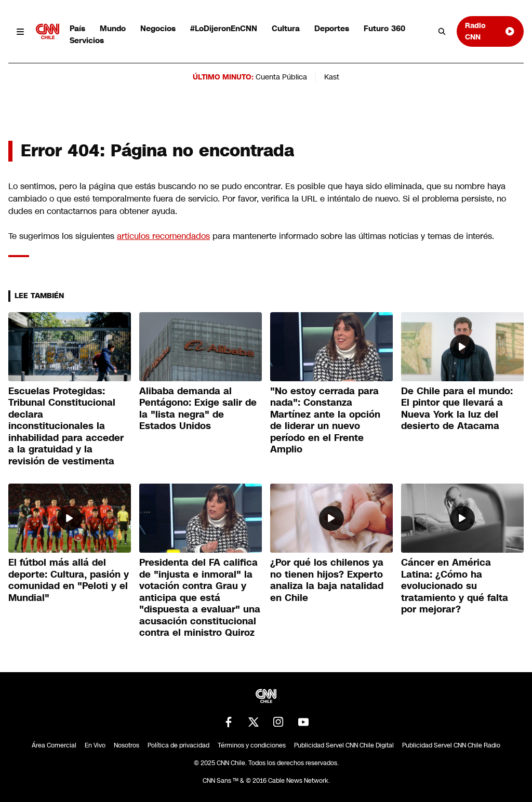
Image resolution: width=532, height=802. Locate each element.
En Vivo (95, 745)
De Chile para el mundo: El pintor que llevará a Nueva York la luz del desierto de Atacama (457, 409)
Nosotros (127, 745)
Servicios (87, 40)
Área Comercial (54, 745)
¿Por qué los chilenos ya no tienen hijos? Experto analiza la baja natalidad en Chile (327, 580)
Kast (332, 77)
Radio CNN (490, 31)
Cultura (286, 28)
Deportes (332, 28)
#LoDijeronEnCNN (224, 28)
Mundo (113, 28)
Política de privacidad (178, 745)
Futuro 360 (384, 28)
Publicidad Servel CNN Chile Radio (451, 745)
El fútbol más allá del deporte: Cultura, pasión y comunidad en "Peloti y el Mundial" (69, 580)
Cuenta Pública (281, 77)
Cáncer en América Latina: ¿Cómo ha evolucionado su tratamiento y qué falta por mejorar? (455, 586)
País (77, 28)
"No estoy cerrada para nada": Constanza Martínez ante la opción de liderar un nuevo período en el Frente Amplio (325, 420)
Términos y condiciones (252, 745)
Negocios (158, 28)
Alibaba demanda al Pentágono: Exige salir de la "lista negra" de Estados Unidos (198, 409)
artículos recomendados (163, 236)
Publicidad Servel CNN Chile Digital (344, 745)
